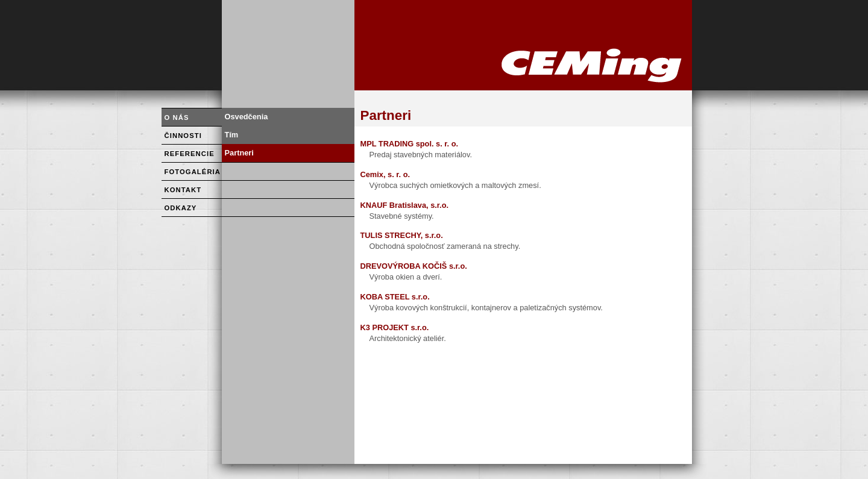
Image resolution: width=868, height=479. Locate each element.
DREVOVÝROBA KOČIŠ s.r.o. (414, 266)
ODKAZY (181, 208)
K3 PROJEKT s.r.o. (395, 327)
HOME (523, 45)
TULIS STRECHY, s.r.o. (402, 235)
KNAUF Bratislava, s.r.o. (405, 205)
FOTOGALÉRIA (193, 172)
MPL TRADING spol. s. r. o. (410, 144)
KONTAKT (183, 190)
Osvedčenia (247, 117)
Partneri (239, 153)
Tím (232, 135)
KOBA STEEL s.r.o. (395, 297)
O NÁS (177, 117)
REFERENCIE (190, 154)
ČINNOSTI (183, 136)
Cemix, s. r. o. (385, 174)
